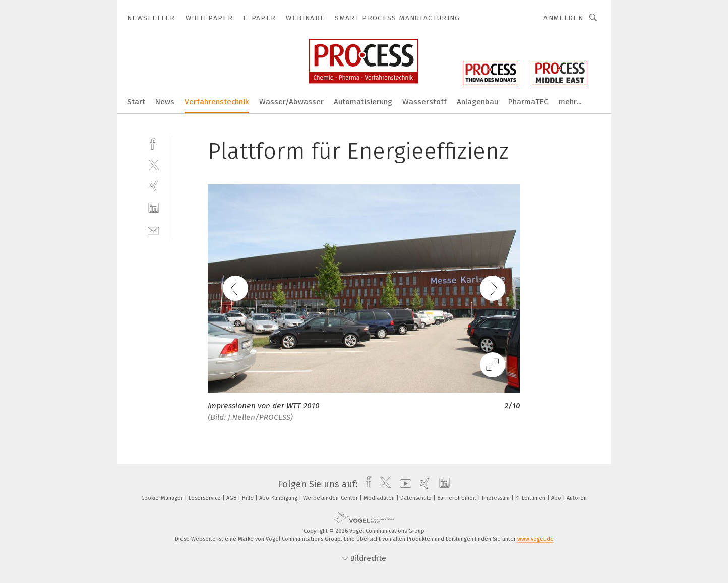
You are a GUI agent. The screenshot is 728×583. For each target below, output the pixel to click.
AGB (232, 498)
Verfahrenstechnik (217, 102)
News (165, 102)
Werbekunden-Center (331, 498)
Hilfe (249, 498)
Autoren (577, 498)
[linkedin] (154, 208)
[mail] (154, 230)
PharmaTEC (528, 102)
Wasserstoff (424, 102)
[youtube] (403, 484)
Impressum (497, 498)
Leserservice (205, 498)
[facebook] (154, 143)
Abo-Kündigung (279, 498)
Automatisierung (363, 102)
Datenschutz (417, 498)
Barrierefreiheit (458, 498)
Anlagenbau (477, 102)
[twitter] (154, 165)
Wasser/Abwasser (291, 102)
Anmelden (563, 18)
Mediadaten (380, 498)
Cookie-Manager (163, 498)
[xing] (154, 186)
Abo (557, 498)
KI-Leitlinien (531, 498)
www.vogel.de (535, 539)
